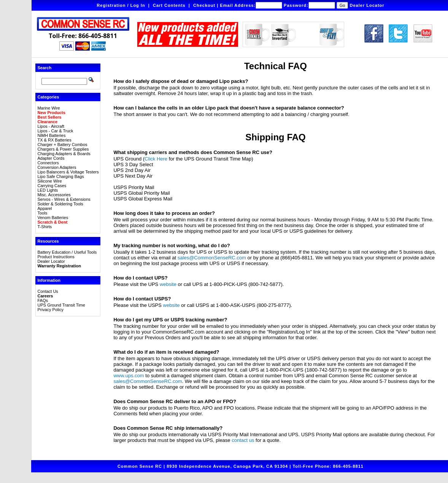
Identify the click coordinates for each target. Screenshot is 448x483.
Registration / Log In (121, 5)
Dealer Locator (367, 5)
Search (44, 68)
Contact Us (48, 291)
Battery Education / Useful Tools (67, 252)
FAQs (43, 300)
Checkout (204, 5)
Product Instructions (56, 257)
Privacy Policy (50, 310)
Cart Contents (169, 5)
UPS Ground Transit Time (61, 305)
